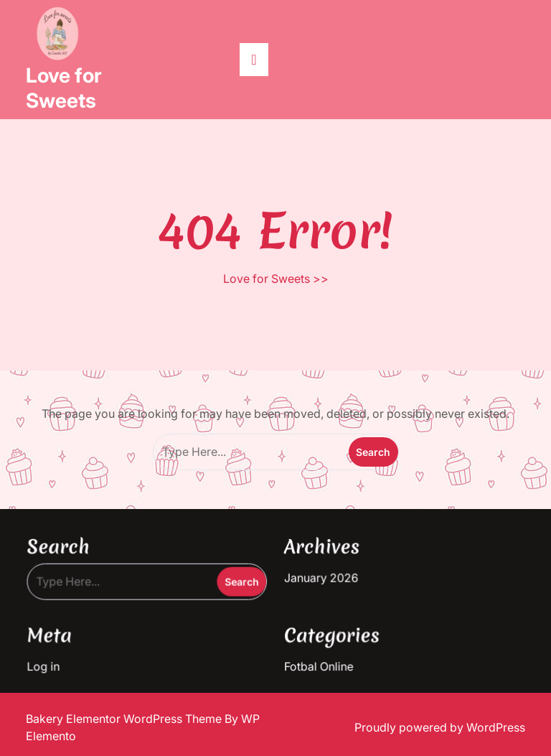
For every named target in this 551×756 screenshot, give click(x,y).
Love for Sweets (64, 88)
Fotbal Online (318, 664)
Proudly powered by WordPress (440, 727)
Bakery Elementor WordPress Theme (125, 719)
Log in (48, 664)
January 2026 (321, 577)
